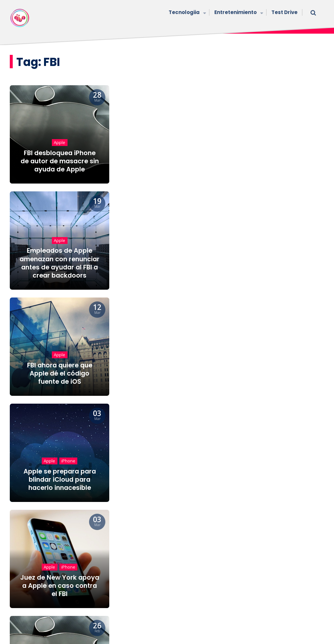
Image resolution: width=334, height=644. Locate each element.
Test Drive (284, 12)
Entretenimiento (238, 13)
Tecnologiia (187, 13)
